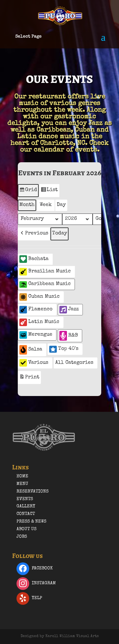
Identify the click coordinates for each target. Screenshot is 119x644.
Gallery (26, 506)
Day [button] (61, 205)
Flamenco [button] (36, 310)
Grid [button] (28, 191)
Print (29, 378)
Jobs (22, 537)
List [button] (49, 191)
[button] (34, 234)
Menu (22, 484)
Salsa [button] (31, 350)
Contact (26, 514)
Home (22, 476)
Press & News (31, 522)
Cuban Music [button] (40, 297)
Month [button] (27, 205)
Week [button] (46, 205)
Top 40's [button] (64, 349)
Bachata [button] (34, 259)
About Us (26, 529)
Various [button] (34, 363)
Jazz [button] (69, 310)
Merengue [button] (36, 335)
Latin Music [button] (39, 322)
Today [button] (60, 233)
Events (25, 499)
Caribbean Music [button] (45, 285)
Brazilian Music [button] (45, 272)
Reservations (33, 492)
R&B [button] (69, 336)
